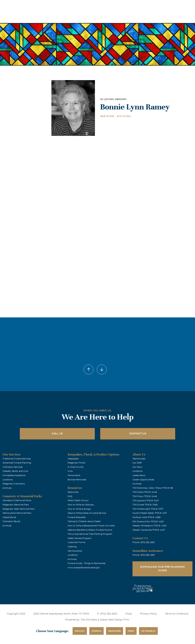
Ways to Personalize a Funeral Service (87, 513)
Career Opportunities (143, 480)
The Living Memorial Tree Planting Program (90, 534)
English (80, 631)
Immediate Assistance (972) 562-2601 (173, 5)
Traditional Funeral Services (17, 459)
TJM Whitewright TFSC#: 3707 (148, 509)
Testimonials (139, 459)
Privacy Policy (148, 614)
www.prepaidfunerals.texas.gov (84, 568)
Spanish (96, 631)
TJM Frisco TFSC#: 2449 (145, 496)
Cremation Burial (11, 521)
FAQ (70, 496)
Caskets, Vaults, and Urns (15, 471)
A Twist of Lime (75, 467)
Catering (72, 547)
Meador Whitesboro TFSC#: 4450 (149, 526)
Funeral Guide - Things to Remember (87, 563)
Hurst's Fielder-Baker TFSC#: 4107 (150, 513)
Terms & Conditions (177, 614)
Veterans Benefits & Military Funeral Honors (90, 530)
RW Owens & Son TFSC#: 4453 (148, 522)
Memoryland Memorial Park (17, 513)
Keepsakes (73, 459)
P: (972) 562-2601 (107, 614)
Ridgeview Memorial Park (16, 505)
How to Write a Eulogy (79, 509)
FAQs (129, 614)
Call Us (57, 434)
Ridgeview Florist (76, 463)
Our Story (137, 467)
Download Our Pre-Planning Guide (163, 569)
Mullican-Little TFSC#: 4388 (147, 517)
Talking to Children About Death (84, 521)
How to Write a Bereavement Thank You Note (91, 526)
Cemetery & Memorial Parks (17, 500)
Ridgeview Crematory (14, 484)
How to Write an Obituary (81, 505)
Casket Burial (9, 517)
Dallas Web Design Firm (115, 620)
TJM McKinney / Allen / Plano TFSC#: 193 (153, 488)
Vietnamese (148, 631)
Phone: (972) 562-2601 (144, 542)
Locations (93, 5)
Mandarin (115, 631)
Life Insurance (75, 551)
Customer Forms (76, 542)
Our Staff (137, 463)
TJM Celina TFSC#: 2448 (145, 492)
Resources (73, 492)
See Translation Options (136, 5)
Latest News (139, 475)
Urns (70, 471)
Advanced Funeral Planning (17, 463)
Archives (7, 488)
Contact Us (138, 434)
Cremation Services (13, 467)
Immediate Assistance (14, 475)
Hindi (131, 631)
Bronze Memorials (77, 480)
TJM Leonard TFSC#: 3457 (146, 501)
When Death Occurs (78, 500)
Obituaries (112, 5)
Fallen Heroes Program (80, 538)
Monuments (74, 475)
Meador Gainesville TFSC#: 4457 (149, 530)
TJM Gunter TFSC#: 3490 (145, 505)
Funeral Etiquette (77, 517)
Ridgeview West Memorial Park (19, 509)
